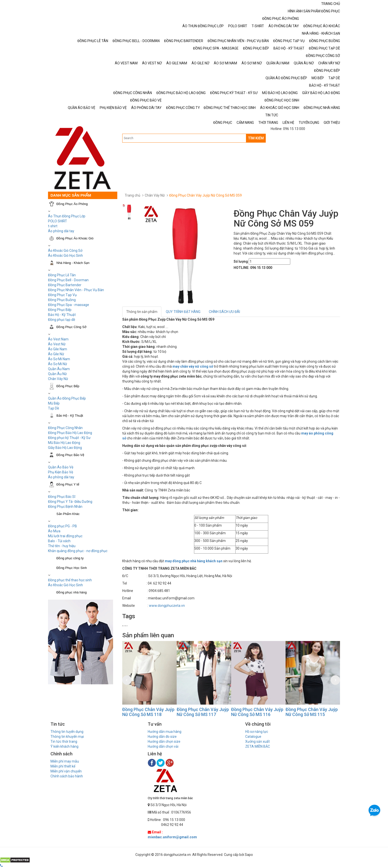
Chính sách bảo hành (67, 776)
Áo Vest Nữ (57, 344)
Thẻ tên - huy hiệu (62, 546)
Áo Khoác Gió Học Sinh (65, 255)
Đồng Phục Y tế (68, 484)
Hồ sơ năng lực (257, 732)
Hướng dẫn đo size (162, 737)
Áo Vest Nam (58, 339)
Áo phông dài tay (61, 231)
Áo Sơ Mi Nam (59, 359)
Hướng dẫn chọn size (164, 741)
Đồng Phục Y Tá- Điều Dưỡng (70, 502)
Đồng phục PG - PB (62, 526)
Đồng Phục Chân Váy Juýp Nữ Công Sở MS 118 (149, 712)
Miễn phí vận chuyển (66, 771)
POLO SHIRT (58, 221)
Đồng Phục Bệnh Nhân (65, 507)
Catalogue (253, 737)
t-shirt (53, 226)
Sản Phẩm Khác (68, 514)
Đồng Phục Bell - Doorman (68, 280)
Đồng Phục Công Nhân (65, 428)
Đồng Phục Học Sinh (72, 568)
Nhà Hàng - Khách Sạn (73, 263)
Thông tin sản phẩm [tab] (142, 312)
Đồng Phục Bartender (65, 285)
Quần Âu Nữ (57, 374)
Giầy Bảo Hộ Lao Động (65, 448)
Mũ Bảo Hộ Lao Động (64, 443)
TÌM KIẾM (256, 138)
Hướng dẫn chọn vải (163, 746)
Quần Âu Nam (59, 369)
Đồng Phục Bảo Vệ (70, 455)
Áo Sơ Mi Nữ (58, 364)
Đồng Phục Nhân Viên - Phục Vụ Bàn (76, 290)
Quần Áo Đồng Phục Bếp (67, 398)
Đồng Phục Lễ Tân (62, 275)
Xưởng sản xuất (257, 741)
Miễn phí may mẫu (65, 761)
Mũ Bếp (54, 403)
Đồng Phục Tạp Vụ (62, 295)
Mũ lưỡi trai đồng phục (65, 536)
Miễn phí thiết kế (63, 766)
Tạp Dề (53, 408)
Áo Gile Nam (58, 349)
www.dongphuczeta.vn (167, 606)
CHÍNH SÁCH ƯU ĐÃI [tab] (224, 312)
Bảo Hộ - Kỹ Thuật (62, 315)
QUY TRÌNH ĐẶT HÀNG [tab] (183, 312)
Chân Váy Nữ (58, 379)
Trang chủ (133, 195)
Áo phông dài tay (61, 477)
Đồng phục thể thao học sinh (70, 580)
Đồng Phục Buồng (62, 300)
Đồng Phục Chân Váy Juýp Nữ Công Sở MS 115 (312, 712)
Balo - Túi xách (59, 541)
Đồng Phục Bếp (60, 310)
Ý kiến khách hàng (64, 746)
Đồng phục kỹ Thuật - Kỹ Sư (69, 438)
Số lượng (241, 261)
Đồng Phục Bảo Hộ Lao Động (70, 433)
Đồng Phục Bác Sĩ (62, 497)
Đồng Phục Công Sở (71, 327)
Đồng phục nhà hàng (72, 592)
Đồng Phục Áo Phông (72, 204)
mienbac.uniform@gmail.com (172, 837)
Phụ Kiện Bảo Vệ (61, 472)
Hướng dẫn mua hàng (165, 732)
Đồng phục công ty (70, 558)
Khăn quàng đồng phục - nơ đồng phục (78, 551)
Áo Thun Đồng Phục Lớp (67, 216)
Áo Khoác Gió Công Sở (65, 251)
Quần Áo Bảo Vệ (61, 467)
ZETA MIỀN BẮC (258, 746)
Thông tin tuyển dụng (67, 732)
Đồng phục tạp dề (61, 320)
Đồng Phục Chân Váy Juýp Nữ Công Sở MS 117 (203, 712)
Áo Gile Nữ (56, 354)
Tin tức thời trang (64, 741)
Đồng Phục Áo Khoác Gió (75, 238)
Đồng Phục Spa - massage (69, 305)
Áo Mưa (54, 531)
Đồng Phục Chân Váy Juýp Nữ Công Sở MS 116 (258, 712)
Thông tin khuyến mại (67, 737)
